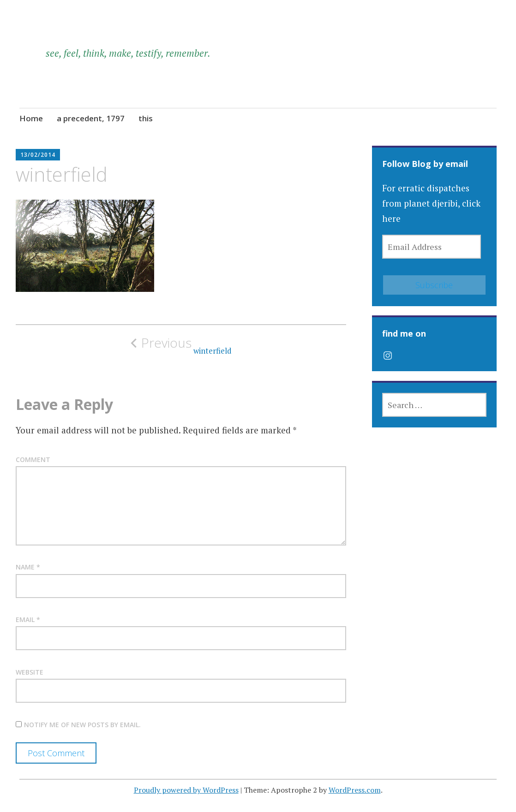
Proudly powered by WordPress (186, 790)
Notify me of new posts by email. (82, 725)
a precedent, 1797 (91, 118)
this (146, 118)
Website (30, 672)
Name (28, 567)
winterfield (181, 345)
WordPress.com (355, 790)
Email (28, 619)
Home (31, 118)
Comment (33, 459)
